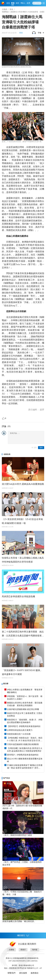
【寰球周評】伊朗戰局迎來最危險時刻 (24, 726)
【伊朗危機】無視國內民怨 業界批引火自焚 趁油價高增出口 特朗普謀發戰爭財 (25, 750)
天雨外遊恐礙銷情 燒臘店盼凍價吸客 (23, 744)
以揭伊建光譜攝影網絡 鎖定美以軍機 (23, 709)
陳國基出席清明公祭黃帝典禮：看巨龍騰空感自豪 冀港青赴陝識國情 (25, 704)
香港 (13, 3)
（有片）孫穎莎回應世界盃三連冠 (17, 835)
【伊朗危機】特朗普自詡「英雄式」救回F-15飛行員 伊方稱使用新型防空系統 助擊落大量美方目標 (25, 739)
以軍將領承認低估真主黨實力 (20, 730)
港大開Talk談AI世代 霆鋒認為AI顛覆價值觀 (23, 484)
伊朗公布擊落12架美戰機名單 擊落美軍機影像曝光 (25, 691)
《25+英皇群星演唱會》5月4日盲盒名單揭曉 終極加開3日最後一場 (22, 521)
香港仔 (23, 950)
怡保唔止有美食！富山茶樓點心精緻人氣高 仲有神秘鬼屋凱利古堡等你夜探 (23, 560)
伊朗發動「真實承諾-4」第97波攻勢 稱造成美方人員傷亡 (25, 698)
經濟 (28, 3)
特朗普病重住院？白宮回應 (19, 734)
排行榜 (6, 684)
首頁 (8, 3)
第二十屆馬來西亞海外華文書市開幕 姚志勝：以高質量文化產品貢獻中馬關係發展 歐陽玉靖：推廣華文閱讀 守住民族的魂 (23, 634)
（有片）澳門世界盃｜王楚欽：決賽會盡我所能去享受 (22, 863)
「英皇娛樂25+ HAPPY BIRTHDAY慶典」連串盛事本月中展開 (22, 672)
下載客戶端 (37, 3)
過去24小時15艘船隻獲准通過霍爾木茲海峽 (25, 760)
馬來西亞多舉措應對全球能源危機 (18, 597)
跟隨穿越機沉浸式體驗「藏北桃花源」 (19, 921)
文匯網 (4, 9)
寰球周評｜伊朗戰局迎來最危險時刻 (23, 755)
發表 (41, 448)
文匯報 (11, 950)
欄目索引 (23, 935)
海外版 (35, 950)
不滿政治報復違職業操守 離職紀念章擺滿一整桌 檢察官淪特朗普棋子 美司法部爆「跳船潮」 (25, 767)
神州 (17, 3)
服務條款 (35, 973)
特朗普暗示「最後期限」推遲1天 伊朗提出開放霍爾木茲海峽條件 (25, 721)
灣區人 (23, 3)
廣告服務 (23, 973)
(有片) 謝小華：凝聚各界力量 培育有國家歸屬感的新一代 (22, 807)
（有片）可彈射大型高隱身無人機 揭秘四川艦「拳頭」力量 (22, 893)
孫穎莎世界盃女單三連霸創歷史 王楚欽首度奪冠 (25, 715)
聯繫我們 (12, 973)
